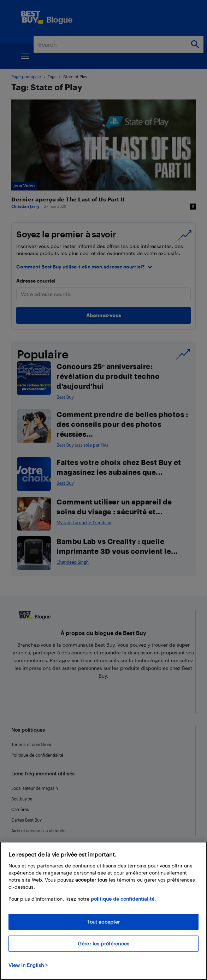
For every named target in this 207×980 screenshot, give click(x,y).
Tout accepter (104, 922)
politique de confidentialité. (123, 899)
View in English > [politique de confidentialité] (28, 965)
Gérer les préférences (103, 943)
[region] (103, 911)
